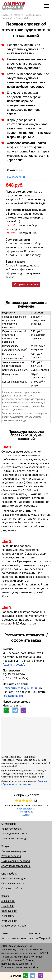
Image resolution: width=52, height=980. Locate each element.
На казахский (16, 177)
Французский (9, 911)
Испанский (8, 916)
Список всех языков (14, 926)
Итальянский (9, 921)
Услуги (5, 846)
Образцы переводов (14, 878)
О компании (8, 824)
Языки (5, 896)
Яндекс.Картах (25, 809)
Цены (5, 933)
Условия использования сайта (20, 967)
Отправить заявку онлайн (20, 688)
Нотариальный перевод (16, 861)
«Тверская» (43, 781)
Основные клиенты (13, 883)
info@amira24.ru (13, 696)
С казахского (16, 170)
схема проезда (14, 665)
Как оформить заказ (14, 938)
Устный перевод (11, 856)
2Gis (25, 815)
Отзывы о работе (12, 888)
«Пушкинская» (9, 784)
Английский (8, 901)
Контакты (35, 933)
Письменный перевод (14, 851)
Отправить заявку (26, 284)
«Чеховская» (24, 784)
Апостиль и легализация (16, 866)
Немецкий (7, 906)
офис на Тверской (40, 938)
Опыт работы (9, 874)
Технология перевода (14, 838)
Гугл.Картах (25, 812)
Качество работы (12, 829)
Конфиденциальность (14, 834)
